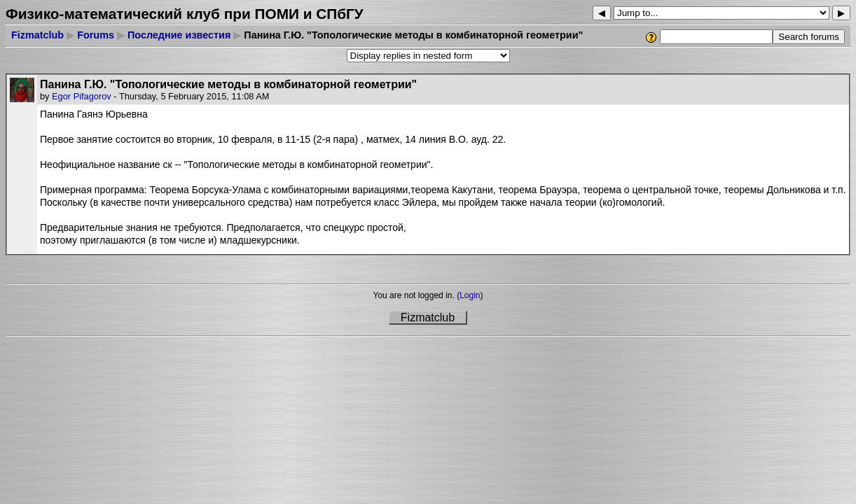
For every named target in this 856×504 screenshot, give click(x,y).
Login (470, 295)
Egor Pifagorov (82, 96)
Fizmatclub (37, 35)
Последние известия (179, 35)
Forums (96, 35)
